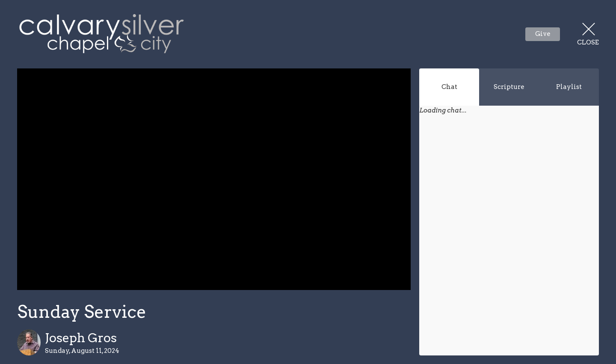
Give (543, 34)
